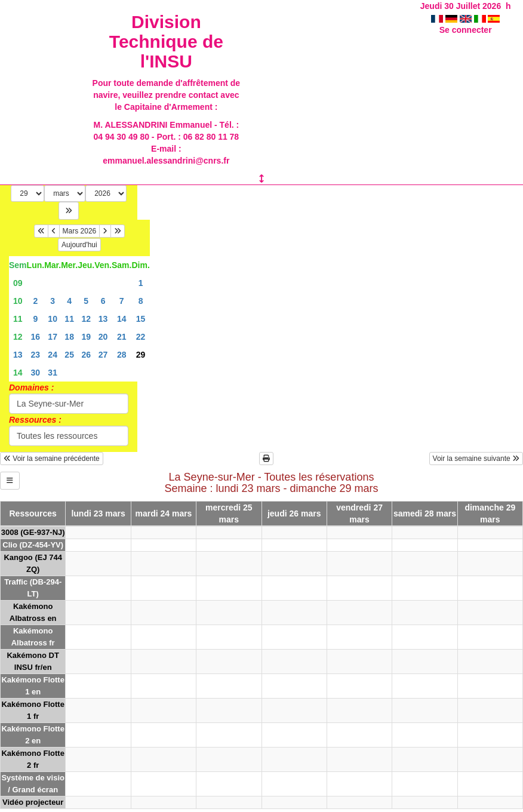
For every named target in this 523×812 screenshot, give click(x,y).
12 (86, 319)
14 (122, 319)
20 (103, 337)
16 (36, 337)
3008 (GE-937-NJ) (33, 532)
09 (18, 283)
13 (103, 319)
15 (141, 319)
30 (36, 373)
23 (36, 355)
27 (103, 355)
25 (69, 355)
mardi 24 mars (163, 513)
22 (141, 337)
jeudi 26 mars (294, 513)
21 (122, 337)
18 (69, 337)
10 (18, 301)
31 (53, 373)
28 (122, 355)
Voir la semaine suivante (476, 459)
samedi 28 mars (425, 513)
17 (53, 337)
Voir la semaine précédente (52, 459)
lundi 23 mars (98, 513)
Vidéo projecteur (33, 802)
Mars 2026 (80, 231)
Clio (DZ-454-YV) (33, 545)
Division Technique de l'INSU (166, 41)
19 (86, 337)
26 (86, 355)
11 (18, 319)
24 (53, 355)
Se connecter (466, 30)
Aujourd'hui (79, 245)
